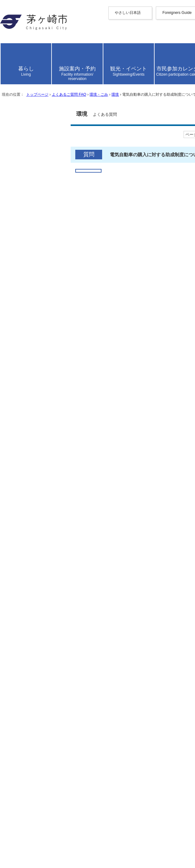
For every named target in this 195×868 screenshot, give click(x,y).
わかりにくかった (103, 507)
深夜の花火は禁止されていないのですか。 (62, 678)
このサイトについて (37, 760)
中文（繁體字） (44, 73)
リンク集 (25, 767)
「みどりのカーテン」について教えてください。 (69, 691)
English (35, 61)
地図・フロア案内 (35, 837)
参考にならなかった (96, 489)
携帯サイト (27, 741)
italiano (35, 97)
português (37, 108)
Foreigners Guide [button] (32, 55)
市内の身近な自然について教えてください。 (64, 665)
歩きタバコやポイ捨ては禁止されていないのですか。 (74, 671)
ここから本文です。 (25, 273)
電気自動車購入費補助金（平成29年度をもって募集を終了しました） (91, 442)
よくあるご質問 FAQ (91, 250)
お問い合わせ (30, 843)
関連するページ (29, 428)
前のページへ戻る (35, 714)
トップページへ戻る (37, 721)
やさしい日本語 (32, 49)
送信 (9, 542)
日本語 (35, 114)
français (35, 86)
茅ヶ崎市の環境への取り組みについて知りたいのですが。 (79, 658)
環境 (151, 250)
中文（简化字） (44, 67)
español (35, 103)
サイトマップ (30, 747)
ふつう (59, 489)
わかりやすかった (34, 507)
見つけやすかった (34, 526)
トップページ (49, 250)
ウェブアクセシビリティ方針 (47, 754)
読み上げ (25, 121)
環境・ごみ (130, 250)
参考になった (29, 489)
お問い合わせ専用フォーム (32, 597)
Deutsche (36, 92)
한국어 (35, 80)
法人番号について (84, 826)
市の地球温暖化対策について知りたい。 (59, 684)
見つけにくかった (103, 526)
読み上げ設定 (177, 138)
